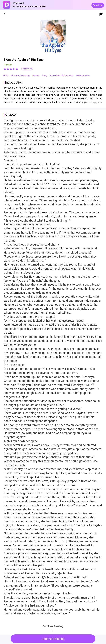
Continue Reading (53, 639)
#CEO (6, 75)
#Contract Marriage (21, 75)
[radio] (5, 69)
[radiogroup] (11, 69)
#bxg (45, 75)
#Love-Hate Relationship (62, 75)
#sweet (36, 75)
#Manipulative (83, 75)
